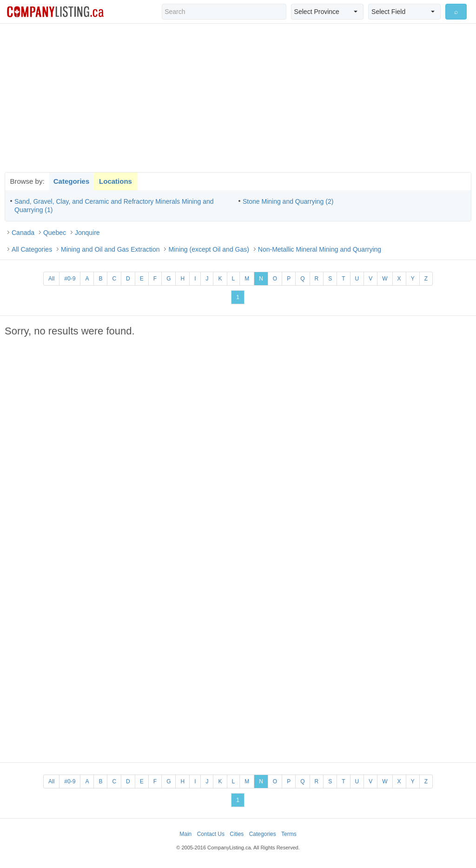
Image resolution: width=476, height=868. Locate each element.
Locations (116, 181)
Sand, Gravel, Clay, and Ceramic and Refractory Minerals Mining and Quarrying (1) (114, 206)
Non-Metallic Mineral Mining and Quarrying (320, 249)
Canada (23, 233)
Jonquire (87, 233)
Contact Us (211, 834)
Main (185, 834)
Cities (237, 834)
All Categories (32, 249)
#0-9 (70, 279)
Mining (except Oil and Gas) (209, 249)
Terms (289, 834)
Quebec (55, 233)
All (51, 279)
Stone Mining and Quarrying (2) (288, 201)
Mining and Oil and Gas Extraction (110, 249)
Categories (72, 181)
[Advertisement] (238, 98)
